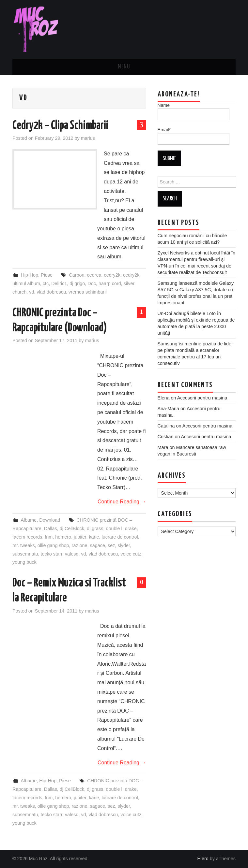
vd (31, 292)
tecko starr (51, 554)
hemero (63, 537)
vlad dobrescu (51, 292)
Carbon (77, 275)
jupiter (80, 537)
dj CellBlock (72, 528)
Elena (164, 398)
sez (111, 545)
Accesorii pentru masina (202, 398)
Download (50, 520)
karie (94, 537)
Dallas (51, 528)
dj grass (95, 528)
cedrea (94, 275)
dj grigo (77, 283)
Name (194, 111)
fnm (49, 537)
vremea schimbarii (88, 292)
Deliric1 (59, 283)
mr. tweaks (24, 545)
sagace (98, 545)
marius (88, 138)
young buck (24, 562)
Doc (92, 283)
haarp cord (110, 283)
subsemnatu (25, 554)
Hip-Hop (30, 275)
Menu (124, 67)
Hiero (203, 859)
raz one (80, 545)
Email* (194, 136)
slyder (124, 545)
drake (131, 528)
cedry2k (112, 275)
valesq (72, 554)
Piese (47, 275)
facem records (27, 537)
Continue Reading (122, 502)
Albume (29, 520)
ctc (46, 283)
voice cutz (131, 554)
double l (114, 528)
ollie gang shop (53, 545)
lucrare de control (120, 537)
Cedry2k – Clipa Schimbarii (60, 126)
